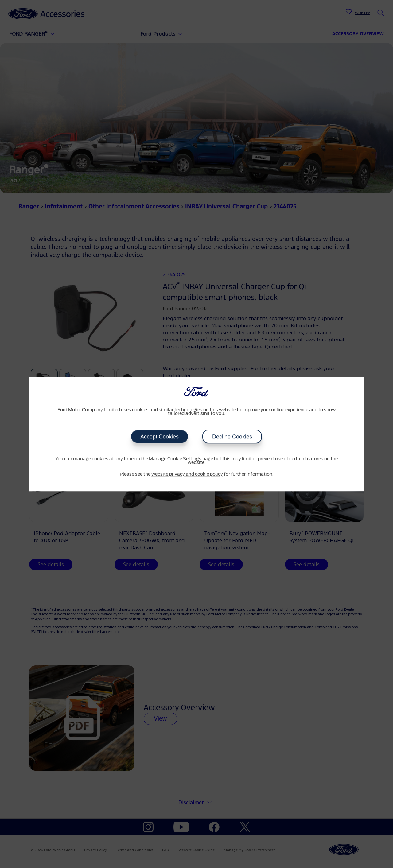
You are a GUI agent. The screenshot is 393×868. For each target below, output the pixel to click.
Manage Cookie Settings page (181, 459)
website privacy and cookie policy (187, 474)
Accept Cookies (160, 437)
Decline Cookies (232, 437)
